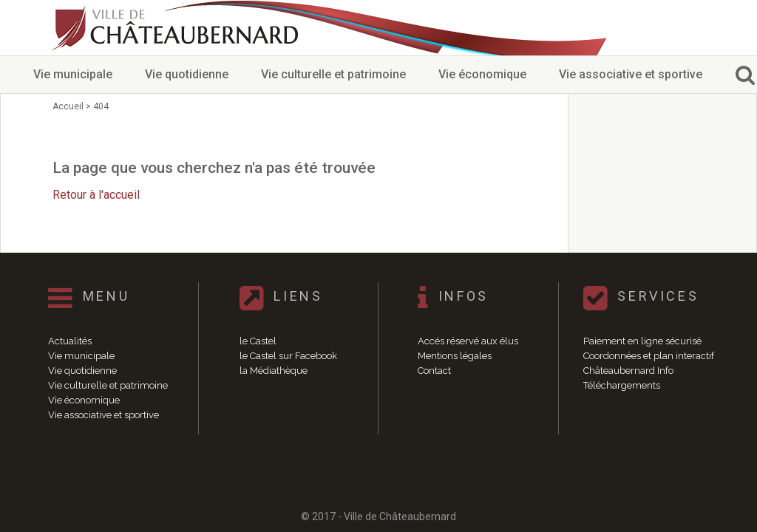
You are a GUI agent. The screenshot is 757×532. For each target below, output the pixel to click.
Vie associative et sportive (631, 74)
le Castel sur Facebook (288, 356)
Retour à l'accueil (96, 195)
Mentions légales (455, 356)
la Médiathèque (274, 371)
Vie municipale (73, 74)
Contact (434, 371)
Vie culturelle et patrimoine (333, 74)
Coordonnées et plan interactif (649, 356)
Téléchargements (622, 385)
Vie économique (482, 74)
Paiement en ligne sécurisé (642, 341)
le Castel (258, 341)
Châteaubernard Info (628, 371)
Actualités (70, 341)
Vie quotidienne (187, 74)
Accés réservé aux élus (468, 341)
